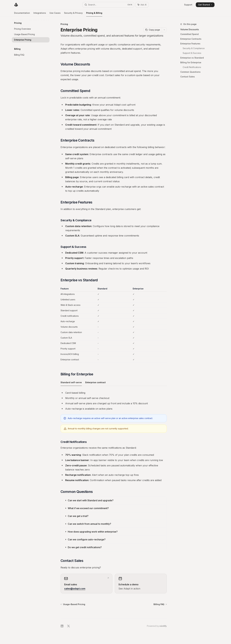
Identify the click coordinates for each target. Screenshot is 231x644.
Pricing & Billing (94, 14)
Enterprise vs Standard (192, 58)
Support (188, 5)
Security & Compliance (194, 48)
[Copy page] (153, 30)
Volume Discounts (190, 29)
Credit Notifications (192, 67)
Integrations (40, 14)
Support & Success (192, 53)
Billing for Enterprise (191, 62)
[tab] (71, 382)
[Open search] (108, 5)
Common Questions (190, 72)
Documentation (22, 14)
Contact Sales (188, 77)
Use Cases (55, 14)
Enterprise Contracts (191, 39)
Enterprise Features (190, 44)
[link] (86, 584)
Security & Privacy (73, 14)
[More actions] (164, 30)
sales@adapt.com (75, 589)
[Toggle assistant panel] (142, 5)
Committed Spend (189, 34)
